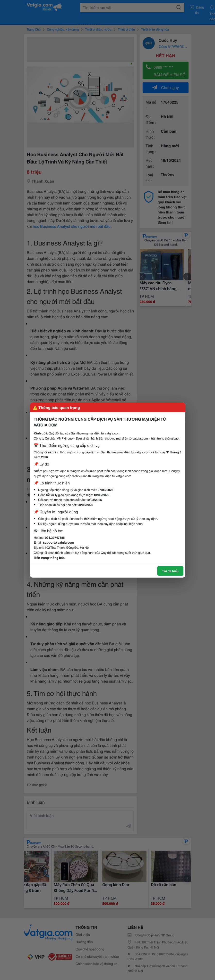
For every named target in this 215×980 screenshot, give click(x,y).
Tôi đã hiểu (170, 571)
